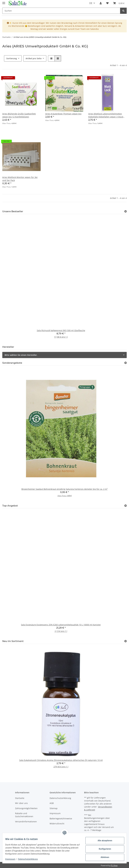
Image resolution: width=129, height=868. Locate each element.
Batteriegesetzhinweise (61, 819)
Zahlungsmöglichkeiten (26, 808)
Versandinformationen (26, 822)
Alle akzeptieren (103, 841)
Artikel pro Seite (34, 58)
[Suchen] (61, 11)
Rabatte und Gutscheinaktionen (24, 815)
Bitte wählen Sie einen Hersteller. (21, 355)
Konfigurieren (103, 849)
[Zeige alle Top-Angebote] (126, 506)
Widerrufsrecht (57, 824)
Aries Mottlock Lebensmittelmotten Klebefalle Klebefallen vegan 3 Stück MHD (106, 115)
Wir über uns (21, 803)
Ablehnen (103, 857)
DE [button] (91, 3)
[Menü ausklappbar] (4, 2)
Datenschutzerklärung (30, 859)
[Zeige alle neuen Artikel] (126, 641)
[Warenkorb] (119, 3)
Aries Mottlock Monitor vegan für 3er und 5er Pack (20, 179)
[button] (101, 3)
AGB (52, 803)
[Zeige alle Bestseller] (126, 211)
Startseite (20, 798)
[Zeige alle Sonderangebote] (126, 363)
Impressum (12, 859)
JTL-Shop (114, 865)
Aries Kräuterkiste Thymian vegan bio (63, 114)
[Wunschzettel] (107, 3)
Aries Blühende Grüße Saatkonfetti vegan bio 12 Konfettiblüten (19, 115)
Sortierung (12, 58)
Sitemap (54, 808)
